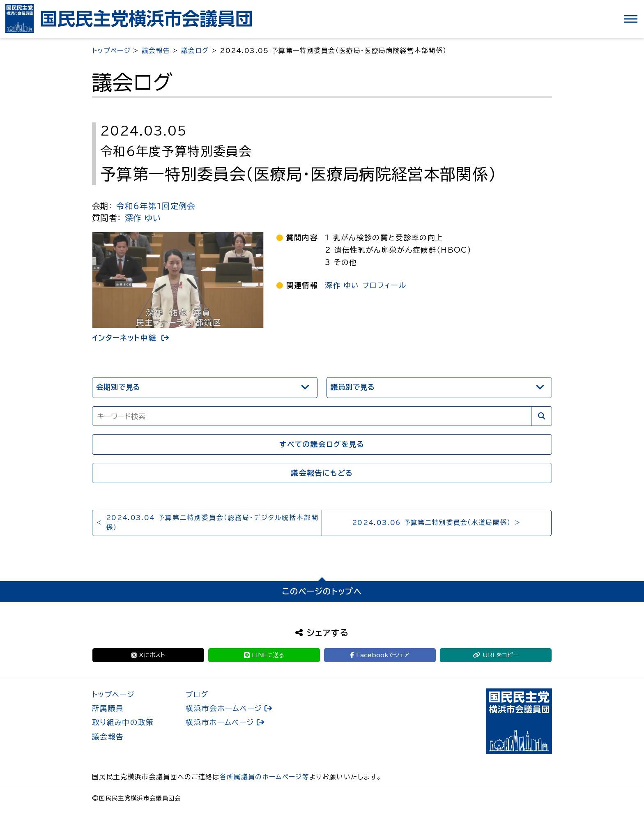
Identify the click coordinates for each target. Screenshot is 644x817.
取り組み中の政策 (123, 722)
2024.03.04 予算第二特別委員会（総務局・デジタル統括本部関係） (212, 522)
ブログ (197, 694)
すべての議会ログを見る (322, 444)
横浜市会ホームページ (224, 708)
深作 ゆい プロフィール (366, 285)
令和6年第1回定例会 (156, 206)
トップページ (113, 694)
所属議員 (108, 708)
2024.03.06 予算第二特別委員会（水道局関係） (431, 522)
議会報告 (108, 737)
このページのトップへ (322, 591)
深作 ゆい (143, 218)
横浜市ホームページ (220, 722)
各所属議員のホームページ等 (264, 777)
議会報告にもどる (322, 473)
